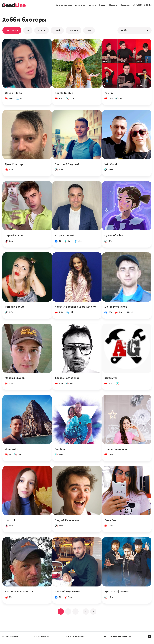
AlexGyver (111, 379)
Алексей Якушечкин (68, 593)
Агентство (80, 5)
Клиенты (92, 5)
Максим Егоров (15, 379)
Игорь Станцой (65, 236)
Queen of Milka (114, 236)
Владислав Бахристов (19, 593)
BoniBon (60, 451)
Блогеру (103, 5)
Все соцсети (12, 30)
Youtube (42, 30)
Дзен (89, 30)
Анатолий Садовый (67, 165)
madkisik (10, 522)
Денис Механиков (116, 308)
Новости (113, 5)
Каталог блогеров (64, 5)
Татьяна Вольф (14, 308)
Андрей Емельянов (67, 522)
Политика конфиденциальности (116, 639)
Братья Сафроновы (117, 593)
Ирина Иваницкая (116, 451)
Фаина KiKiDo (13, 93)
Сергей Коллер (15, 236)
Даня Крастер (14, 165)
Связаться (125, 5)
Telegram (73, 30)
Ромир (109, 93)
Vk (28, 30)
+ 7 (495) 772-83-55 (142, 5)
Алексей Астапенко (67, 379)
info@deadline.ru (42, 639)
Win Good (111, 165)
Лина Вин (111, 522)
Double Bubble (64, 93)
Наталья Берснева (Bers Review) (75, 308)
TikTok (57, 30)
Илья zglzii (11, 451)
